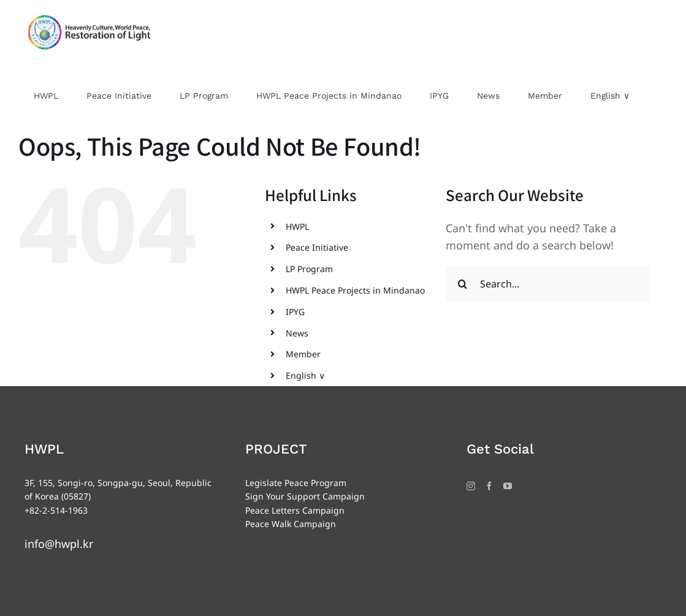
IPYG (295, 312)
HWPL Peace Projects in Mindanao (355, 290)
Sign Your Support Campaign (305, 496)
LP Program (309, 269)
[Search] (463, 284)
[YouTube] (508, 486)
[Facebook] (489, 486)
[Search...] (548, 284)
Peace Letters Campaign (295, 510)
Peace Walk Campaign (291, 524)
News (297, 333)
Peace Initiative (317, 247)
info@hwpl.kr (59, 544)
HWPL (297, 226)
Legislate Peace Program (296, 483)
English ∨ (305, 375)
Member (303, 354)
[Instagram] (471, 486)
